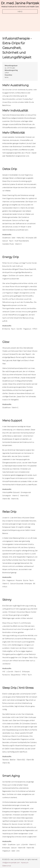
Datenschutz (7, 866)
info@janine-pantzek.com (11, 862)
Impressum (25, 862)
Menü (20, 11)
